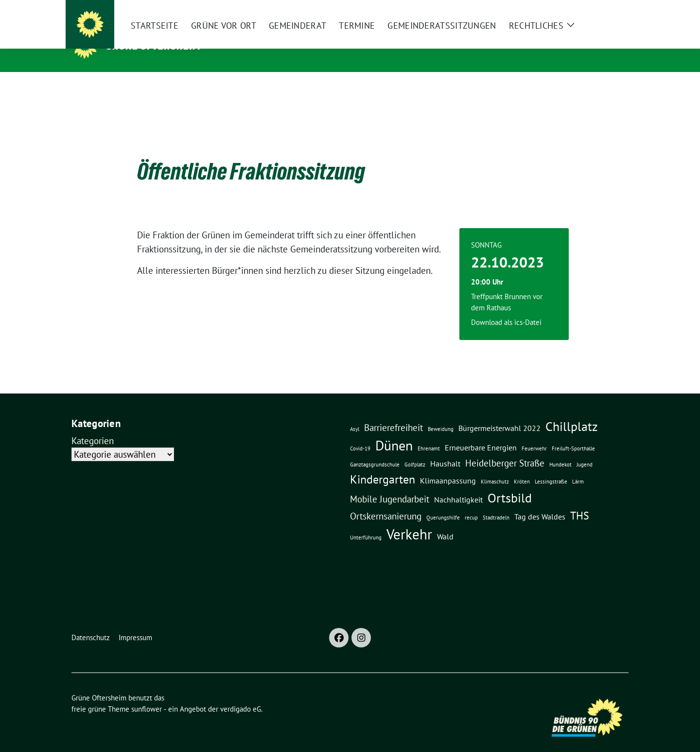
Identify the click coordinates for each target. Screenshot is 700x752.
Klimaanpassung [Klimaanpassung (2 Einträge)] (448, 466)
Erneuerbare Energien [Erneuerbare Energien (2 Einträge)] (481, 432)
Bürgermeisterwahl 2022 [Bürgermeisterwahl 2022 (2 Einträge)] (499, 413)
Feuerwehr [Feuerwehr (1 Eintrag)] (534, 433)
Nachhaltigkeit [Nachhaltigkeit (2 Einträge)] (458, 484)
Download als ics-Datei (506, 307)
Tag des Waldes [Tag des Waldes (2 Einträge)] (540, 501)
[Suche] (597, 9)
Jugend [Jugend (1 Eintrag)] (585, 449)
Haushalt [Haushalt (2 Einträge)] (445, 448)
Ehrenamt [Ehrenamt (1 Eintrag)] (429, 433)
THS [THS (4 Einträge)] (580, 500)
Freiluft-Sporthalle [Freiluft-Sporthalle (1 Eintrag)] (573, 433)
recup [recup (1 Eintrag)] (471, 502)
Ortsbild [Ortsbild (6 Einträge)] (510, 483)
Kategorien (93, 426)
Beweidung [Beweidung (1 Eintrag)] (441, 414)
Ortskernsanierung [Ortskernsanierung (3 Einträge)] (386, 501)
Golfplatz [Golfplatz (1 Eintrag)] (415, 449)
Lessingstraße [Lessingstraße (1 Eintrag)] (551, 466)
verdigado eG (241, 694)
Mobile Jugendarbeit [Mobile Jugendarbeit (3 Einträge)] (390, 484)
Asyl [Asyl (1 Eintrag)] (355, 414)
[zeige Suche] (611, 9)
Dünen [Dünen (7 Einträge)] (394, 430)
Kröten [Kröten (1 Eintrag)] (522, 466)
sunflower (147, 694)
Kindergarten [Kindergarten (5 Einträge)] (383, 464)
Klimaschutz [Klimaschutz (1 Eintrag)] (495, 466)
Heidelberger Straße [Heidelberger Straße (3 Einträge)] (505, 448)
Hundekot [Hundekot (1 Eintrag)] (560, 449)
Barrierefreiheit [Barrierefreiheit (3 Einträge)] (394, 412)
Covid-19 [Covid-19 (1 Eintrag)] (360, 433)
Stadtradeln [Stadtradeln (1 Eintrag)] (496, 502)
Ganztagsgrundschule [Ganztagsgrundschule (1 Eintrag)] (375, 449)
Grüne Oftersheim (154, 45)
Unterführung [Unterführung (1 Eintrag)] (366, 522)
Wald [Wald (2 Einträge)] (445, 521)
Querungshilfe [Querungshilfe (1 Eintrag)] (443, 502)
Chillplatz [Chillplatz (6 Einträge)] (572, 411)
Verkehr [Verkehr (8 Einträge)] (409, 519)
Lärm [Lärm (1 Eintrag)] (578, 466)
